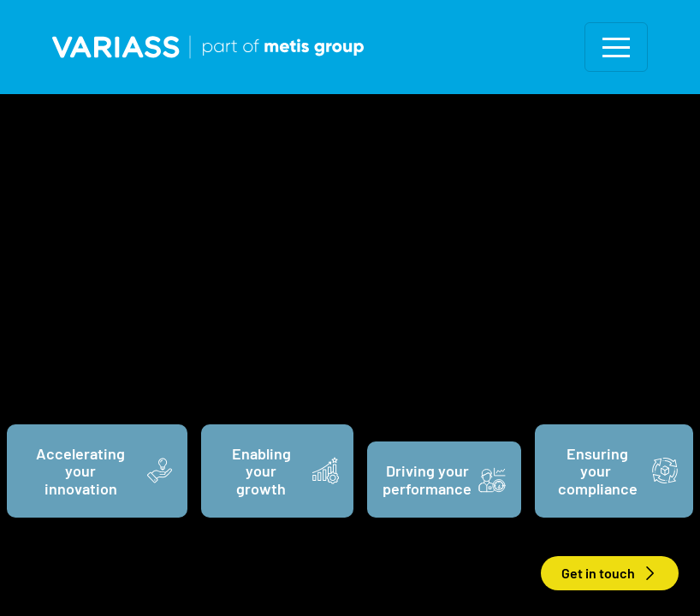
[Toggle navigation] (616, 47)
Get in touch (610, 574)
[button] (616, 47)
